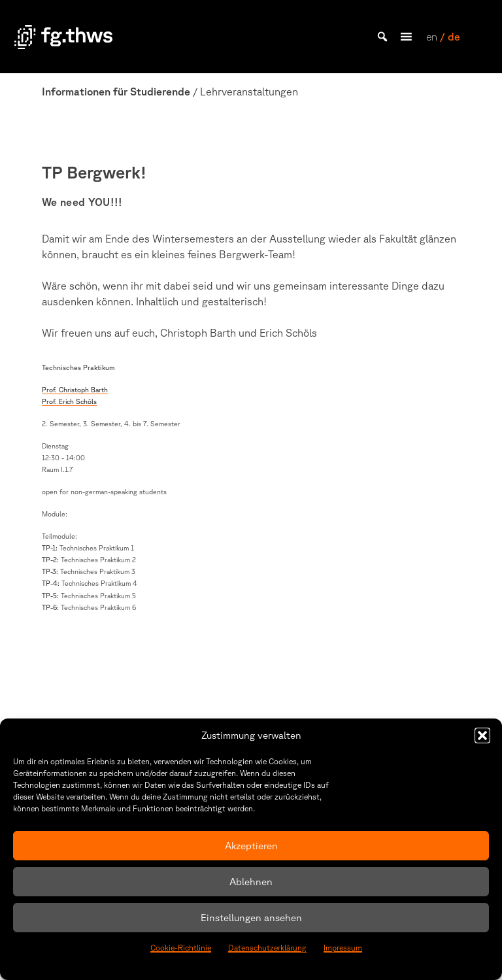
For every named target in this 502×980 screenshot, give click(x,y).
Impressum (343, 948)
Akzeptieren (251, 846)
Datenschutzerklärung (267, 948)
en (432, 37)
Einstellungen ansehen (251, 918)
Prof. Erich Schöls (69, 401)
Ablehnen (251, 882)
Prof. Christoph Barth (75, 390)
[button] (482, 735)
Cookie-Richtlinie (181, 948)
